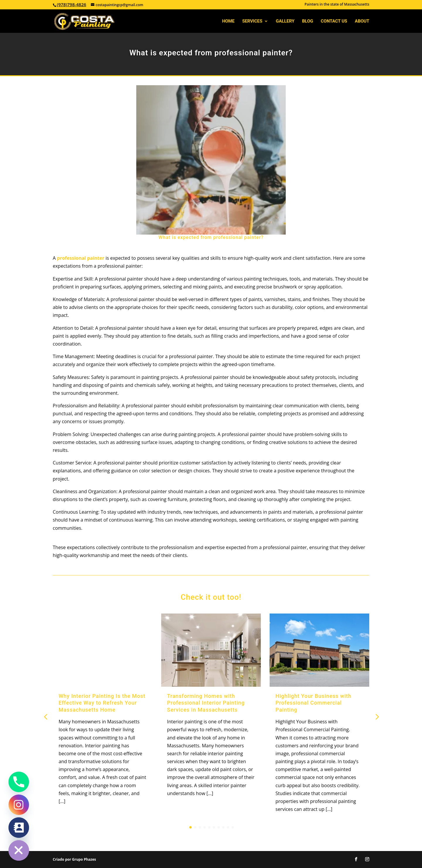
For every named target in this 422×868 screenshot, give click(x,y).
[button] (377, 716)
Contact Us (334, 21)
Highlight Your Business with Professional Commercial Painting (313, 703)
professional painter (81, 258)
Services (252, 21)
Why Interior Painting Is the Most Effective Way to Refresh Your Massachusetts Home (102, 703)
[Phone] (19, 782)
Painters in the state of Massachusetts (337, 5)
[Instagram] (19, 805)
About (362, 21)
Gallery (285, 21)
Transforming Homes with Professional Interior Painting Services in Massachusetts (206, 703)
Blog (308, 21)
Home (228, 21)
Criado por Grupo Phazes (74, 859)
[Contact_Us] (19, 828)
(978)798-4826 (72, 4)
